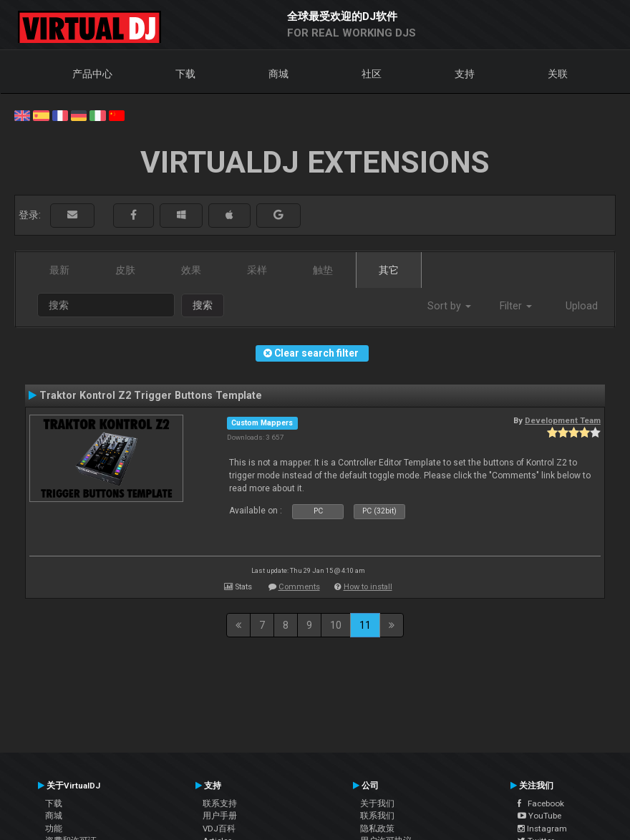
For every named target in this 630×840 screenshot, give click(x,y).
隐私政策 (377, 829)
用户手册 (220, 816)
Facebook (541, 803)
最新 (59, 270)
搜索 (203, 305)
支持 (465, 74)
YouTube (539, 816)
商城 (278, 74)
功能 (54, 829)
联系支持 (220, 803)
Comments (299, 587)
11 (365, 625)
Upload (582, 306)
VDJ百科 (219, 829)
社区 (372, 74)
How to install (368, 587)
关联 (558, 74)
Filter (516, 306)
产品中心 (92, 74)
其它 (389, 270)
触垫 (323, 270)
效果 (191, 270)
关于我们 (377, 803)
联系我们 (377, 816)
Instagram (542, 829)
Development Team (563, 420)
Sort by (449, 306)
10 (336, 625)
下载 (185, 74)
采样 (257, 270)
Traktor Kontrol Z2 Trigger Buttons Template (151, 395)
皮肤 (125, 270)
